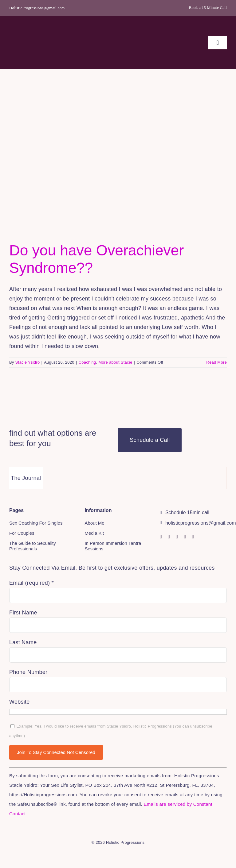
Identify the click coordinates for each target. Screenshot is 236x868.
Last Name (23, 642)
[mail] (193, 537)
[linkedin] (185, 537)
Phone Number (28, 672)
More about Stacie (115, 362)
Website (20, 702)
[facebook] (169, 537)
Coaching (87, 362)
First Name (23, 613)
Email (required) (31, 583)
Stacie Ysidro (28, 362)
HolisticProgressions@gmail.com (37, 8)
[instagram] (161, 537)
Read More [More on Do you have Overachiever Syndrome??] (216, 362)
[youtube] (177, 537)
